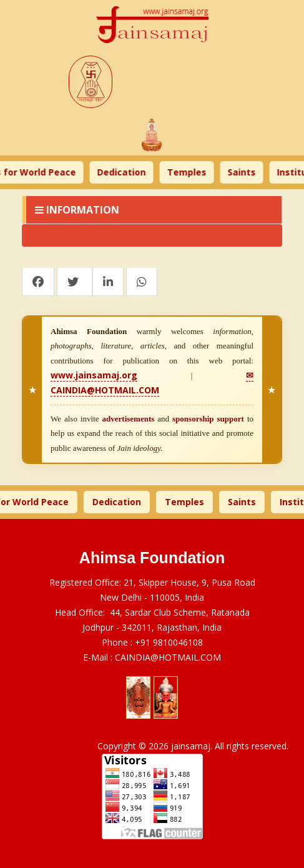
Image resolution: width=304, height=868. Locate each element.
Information (77, 210)
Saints (246, 172)
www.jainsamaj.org (94, 375)
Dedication (126, 172)
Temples (191, 172)
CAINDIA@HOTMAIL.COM (168, 657)
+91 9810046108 (169, 642)
